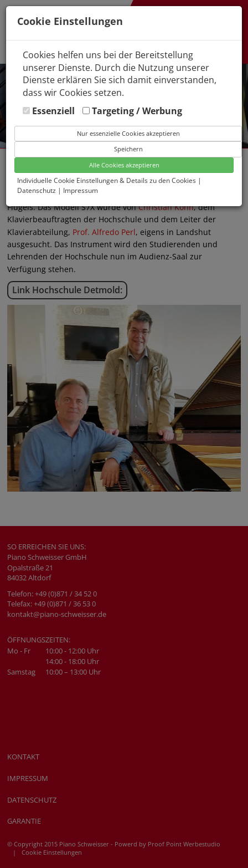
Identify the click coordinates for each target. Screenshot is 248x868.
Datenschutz (37, 190)
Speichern (128, 149)
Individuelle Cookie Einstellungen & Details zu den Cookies (107, 180)
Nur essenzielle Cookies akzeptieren (128, 133)
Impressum (81, 190)
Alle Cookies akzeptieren (124, 165)
